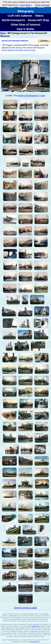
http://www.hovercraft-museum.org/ (19, 50)
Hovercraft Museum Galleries (15, 41)
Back (3, 33)
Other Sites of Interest (26, 25)
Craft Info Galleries (20, 16)
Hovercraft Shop (38, 20)
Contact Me (35, 626)
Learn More (26, 5)
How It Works (26, 29)
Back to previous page (26, 608)
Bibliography (26, 11)
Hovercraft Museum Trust (31, 95)
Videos (39, 16)
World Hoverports (13, 20)
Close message (42, 5)
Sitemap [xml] (35, 642)
